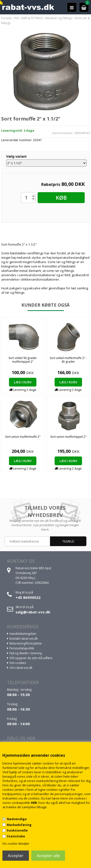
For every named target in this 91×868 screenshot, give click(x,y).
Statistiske (16, 836)
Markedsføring (19, 825)
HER (34, 803)
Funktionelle (17, 830)
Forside (6, 18)
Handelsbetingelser (23, 634)
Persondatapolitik (22, 648)
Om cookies (18, 663)
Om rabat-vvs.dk (21, 668)
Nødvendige (17, 819)
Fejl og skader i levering (26, 653)
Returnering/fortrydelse (26, 643)
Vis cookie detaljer (16, 843)
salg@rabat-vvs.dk (33, 612)
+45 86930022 (28, 597)
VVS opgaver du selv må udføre (31, 658)
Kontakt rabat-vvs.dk (24, 639)
